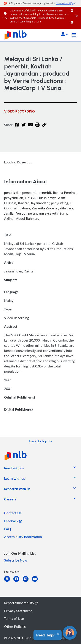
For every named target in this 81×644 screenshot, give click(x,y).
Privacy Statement (18, 611)
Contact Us (13, 513)
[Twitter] (24, 127)
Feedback (13, 521)
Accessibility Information (23, 537)
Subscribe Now (16, 560)
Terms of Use (14, 619)
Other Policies (15, 627)
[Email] (30, 127)
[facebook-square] (18, 581)
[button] (65, 35)
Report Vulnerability (21, 603)
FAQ (8, 529)
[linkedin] (9, 581)
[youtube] (37, 581)
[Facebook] (17, 127)
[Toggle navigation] (74, 35)
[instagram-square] (27, 581)
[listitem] (14, 469)
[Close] (78, 12)
